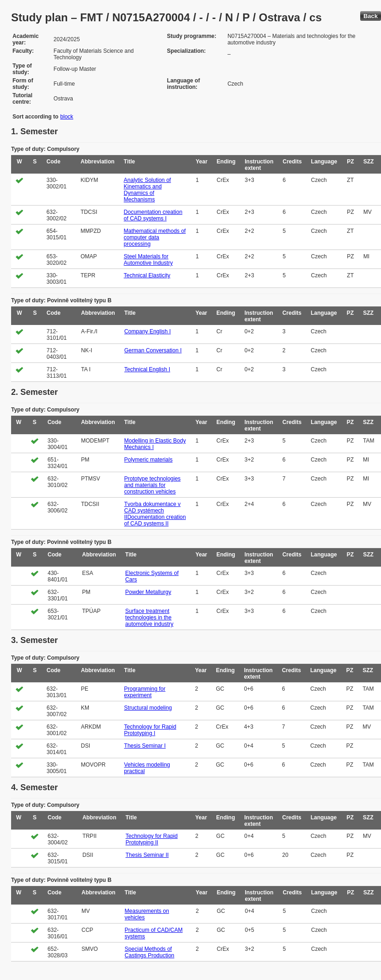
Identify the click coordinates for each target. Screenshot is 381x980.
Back (371, 16)
